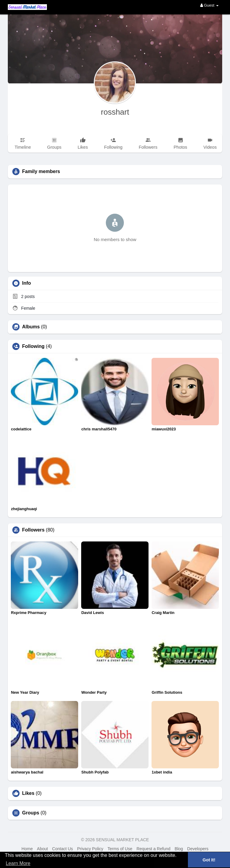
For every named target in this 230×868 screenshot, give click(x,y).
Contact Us (62, 849)
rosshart (115, 112)
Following (33, 346)
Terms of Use (120, 849)
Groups (31, 813)
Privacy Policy (90, 849)
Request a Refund (153, 849)
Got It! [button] (209, 860)
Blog (179, 849)
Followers (33, 530)
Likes (28, 793)
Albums (31, 327)
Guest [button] (209, 5)
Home (27, 849)
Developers (198, 849)
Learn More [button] (18, 863)
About (43, 849)
